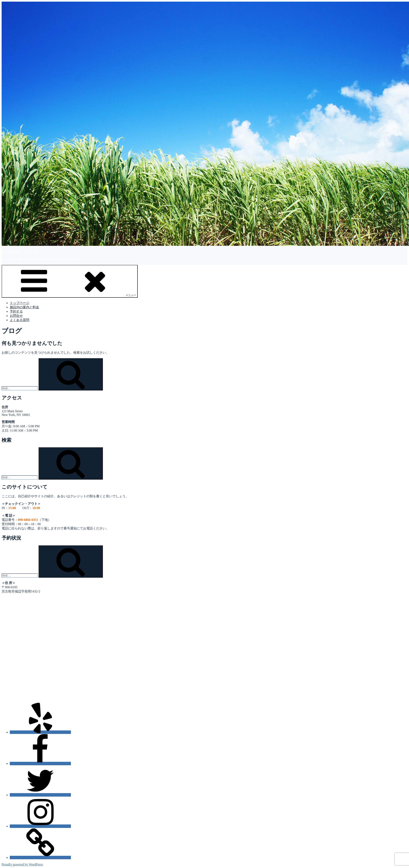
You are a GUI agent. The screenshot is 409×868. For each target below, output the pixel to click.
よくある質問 (20, 320)
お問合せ (16, 316)
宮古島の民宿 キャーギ (20, 252)
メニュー (70, 281)
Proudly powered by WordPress (22, 864)
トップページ (20, 303)
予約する (16, 311)
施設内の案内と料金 (24, 307)
